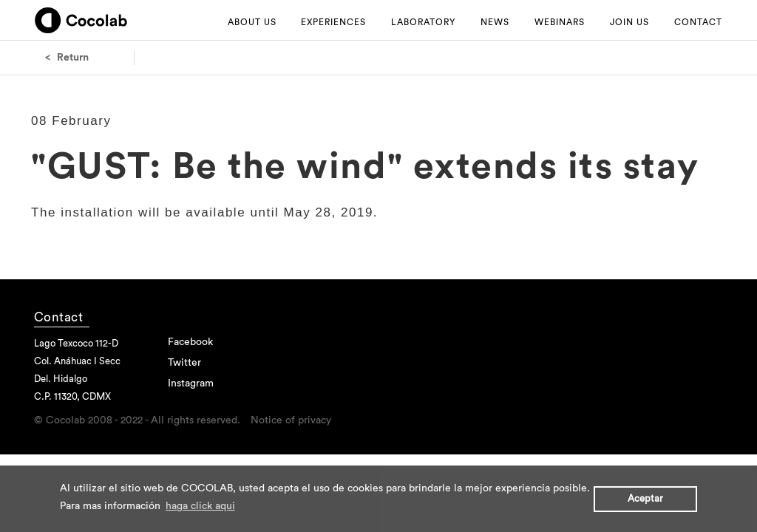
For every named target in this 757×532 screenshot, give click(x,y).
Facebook (190, 342)
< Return (67, 58)
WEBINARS (560, 22)
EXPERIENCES (333, 22)
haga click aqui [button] (200, 506)
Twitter (184, 363)
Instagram (191, 383)
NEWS (495, 22)
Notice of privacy (291, 420)
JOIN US (629, 22)
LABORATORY (423, 22)
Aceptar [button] (645, 499)
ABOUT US (252, 22)
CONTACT (698, 22)
